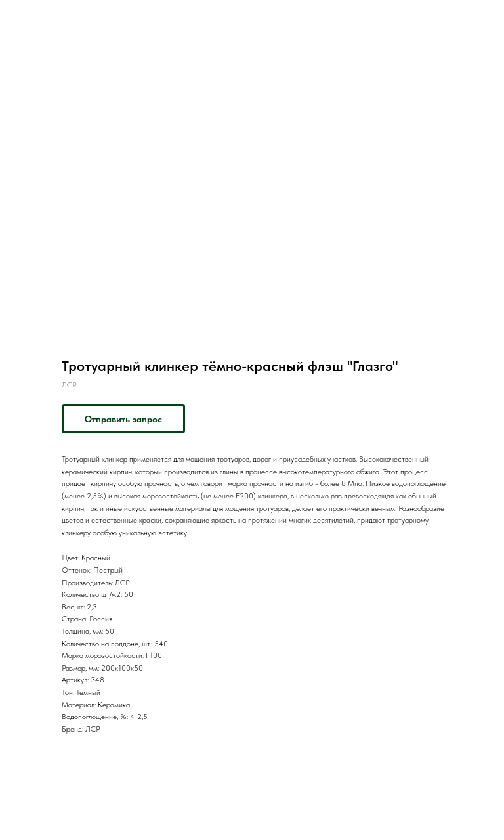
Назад (34, 19)
